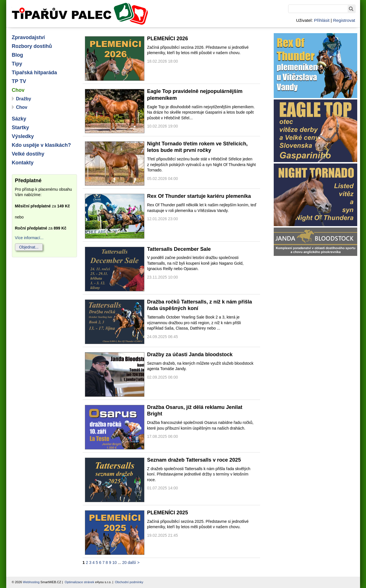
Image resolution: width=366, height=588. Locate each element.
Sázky (19, 119)
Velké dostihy (28, 154)
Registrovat (344, 20)
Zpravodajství (28, 37)
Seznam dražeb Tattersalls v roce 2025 (194, 460)
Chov (18, 90)
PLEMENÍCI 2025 (168, 513)
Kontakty (23, 163)
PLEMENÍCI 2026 (168, 39)
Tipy (17, 64)
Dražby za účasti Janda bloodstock (190, 355)
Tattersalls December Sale (179, 249)
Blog (18, 55)
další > (134, 562)
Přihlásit (322, 20)
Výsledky (23, 136)
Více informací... (29, 238)
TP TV (19, 81)
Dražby (24, 99)
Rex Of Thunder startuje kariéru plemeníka (199, 196)
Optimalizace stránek (79, 582)
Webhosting (31, 582)
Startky (21, 128)
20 (125, 562)
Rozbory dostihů (32, 46)
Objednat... (29, 247)
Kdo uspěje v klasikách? (41, 145)
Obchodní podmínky (129, 582)
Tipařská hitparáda (35, 73)
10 (115, 562)
